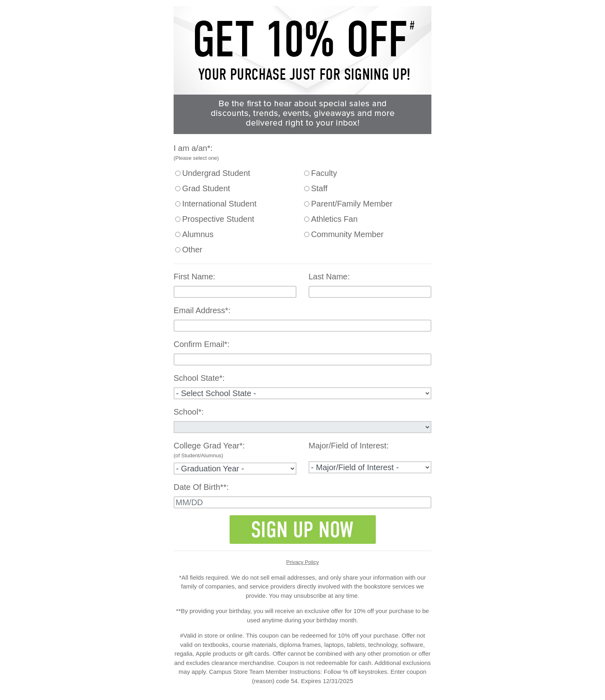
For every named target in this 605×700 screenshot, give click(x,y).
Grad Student (206, 188)
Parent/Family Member (352, 204)
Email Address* (201, 310)
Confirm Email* (200, 344)
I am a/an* (192, 148)
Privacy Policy (303, 562)
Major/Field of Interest (347, 446)
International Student (219, 204)
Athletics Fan (334, 219)
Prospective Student (218, 219)
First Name (193, 277)
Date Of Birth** (200, 487)
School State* (198, 378)
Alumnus (198, 234)
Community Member (347, 234)
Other (192, 250)
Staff (319, 188)
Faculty (324, 173)
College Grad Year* (208, 446)
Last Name (328, 277)
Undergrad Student (216, 173)
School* (188, 412)
